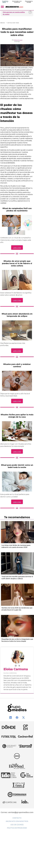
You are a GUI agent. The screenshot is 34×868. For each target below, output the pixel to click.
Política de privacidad (17, 828)
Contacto (17, 818)
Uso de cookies (17, 825)
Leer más (17, 247)
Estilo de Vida (13, 23)
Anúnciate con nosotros (17, 2)
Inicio (4, 23)
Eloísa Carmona (18, 40)
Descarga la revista (29, 2)
